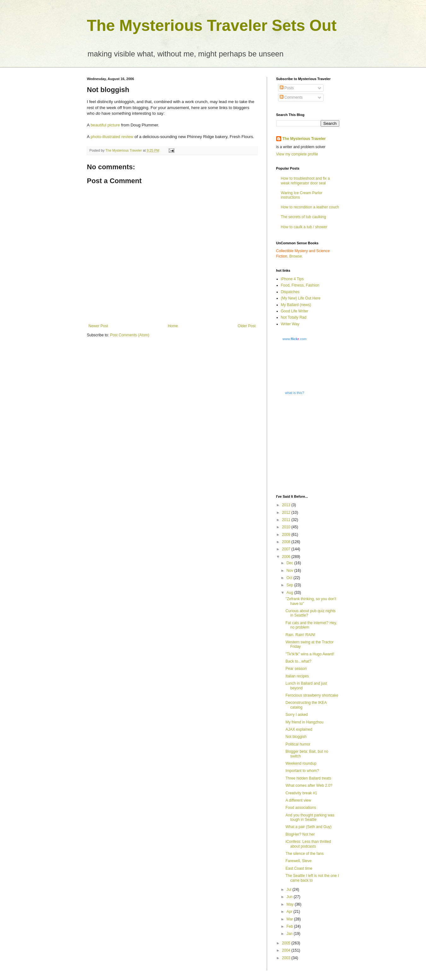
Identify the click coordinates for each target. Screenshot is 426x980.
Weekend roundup (301, 763)
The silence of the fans (304, 854)
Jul (289, 890)
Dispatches (290, 292)
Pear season (296, 669)
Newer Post (98, 326)
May (290, 904)
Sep (290, 585)
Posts (287, 88)
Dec (290, 563)
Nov (290, 571)
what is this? (295, 393)
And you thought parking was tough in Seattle (310, 817)
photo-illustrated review (112, 137)
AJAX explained (299, 729)
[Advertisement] (316, 444)
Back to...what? (298, 661)
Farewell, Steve (298, 861)
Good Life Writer (295, 311)
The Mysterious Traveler (304, 139)
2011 (287, 520)
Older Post (247, 326)
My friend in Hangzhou (304, 722)
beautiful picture (105, 125)
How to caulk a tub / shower (304, 227)
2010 (287, 527)
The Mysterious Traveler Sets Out (212, 26)
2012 (287, 513)
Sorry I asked (297, 715)
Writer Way (290, 324)
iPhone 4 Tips (292, 279)
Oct (290, 578)
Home (173, 326)
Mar (290, 919)
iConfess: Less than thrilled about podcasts (308, 844)
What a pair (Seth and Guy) (308, 827)
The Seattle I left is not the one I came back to (312, 878)
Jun (290, 897)
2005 (287, 943)
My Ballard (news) (296, 305)
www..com (295, 339)
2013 (287, 505)
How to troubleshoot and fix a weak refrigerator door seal (305, 181)
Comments (291, 97)
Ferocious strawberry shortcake (312, 695)
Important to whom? (302, 771)
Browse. (296, 256)
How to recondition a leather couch (310, 207)
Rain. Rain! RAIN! (300, 635)
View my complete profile (297, 154)
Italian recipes (297, 676)
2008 (287, 542)
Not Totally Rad (294, 317)
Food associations (301, 808)
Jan (290, 934)
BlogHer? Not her (300, 834)
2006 (287, 557)
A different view (298, 800)
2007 (287, 549)
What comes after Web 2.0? (309, 786)
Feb (290, 926)
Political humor (298, 744)
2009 (287, 535)
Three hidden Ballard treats (308, 778)
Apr (290, 912)
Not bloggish (296, 737)
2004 (287, 950)
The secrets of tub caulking (303, 217)
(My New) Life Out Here (301, 298)
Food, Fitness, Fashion (300, 285)
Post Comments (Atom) (130, 335)
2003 (287, 958)
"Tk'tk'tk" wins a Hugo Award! (310, 654)
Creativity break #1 (301, 793)
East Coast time (299, 868)
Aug (290, 593)
